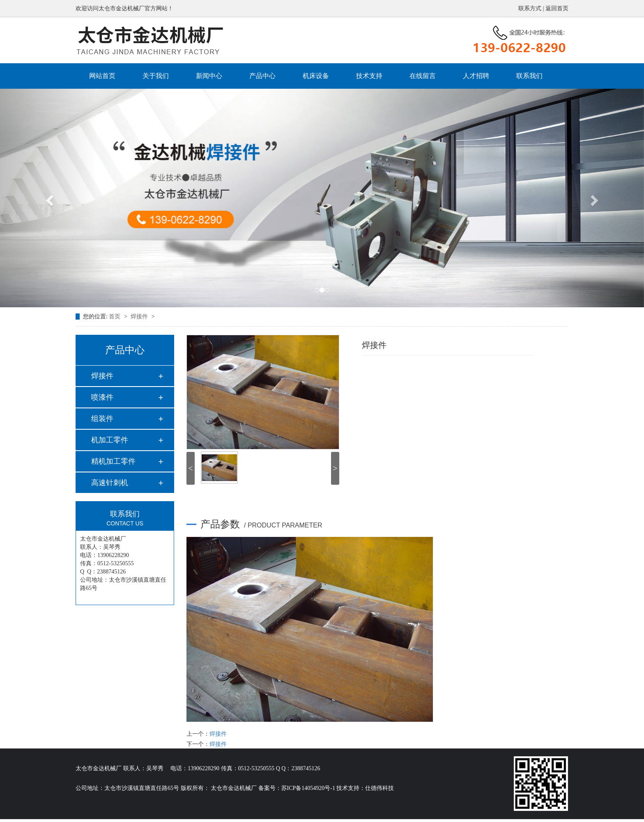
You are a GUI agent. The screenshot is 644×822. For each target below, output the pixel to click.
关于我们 (156, 76)
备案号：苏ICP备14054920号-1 (297, 788)
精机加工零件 (113, 461)
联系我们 (529, 76)
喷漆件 (102, 397)
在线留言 (423, 76)
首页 (115, 317)
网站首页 (102, 76)
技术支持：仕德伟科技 (365, 788)
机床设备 (316, 76)
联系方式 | (532, 8)
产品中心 (262, 76)
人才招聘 (476, 76)
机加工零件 (110, 440)
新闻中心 (209, 76)
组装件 (102, 419)
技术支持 (369, 76)
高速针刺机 (110, 483)
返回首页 (557, 8)
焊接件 (140, 317)
